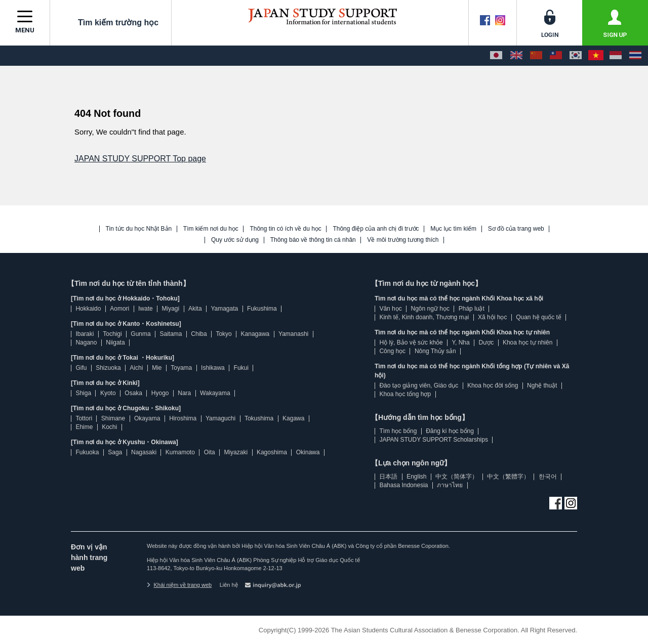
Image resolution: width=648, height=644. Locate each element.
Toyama (181, 368)
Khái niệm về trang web (179, 585)
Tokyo (224, 334)
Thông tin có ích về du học (285, 229)
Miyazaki (236, 452)
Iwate (146, 309)
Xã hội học (492, 317)
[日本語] (496, 56)
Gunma (140, 334)
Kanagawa (255, 334)
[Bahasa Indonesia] (616, 56)
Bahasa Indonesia (403, 485)
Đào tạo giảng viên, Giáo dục (419, 385)
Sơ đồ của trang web (516, 229)
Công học (392, 351)
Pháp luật (472, 309)
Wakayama (215, 393)
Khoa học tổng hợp (405, 394)
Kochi (109, 427)
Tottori (84, 418)
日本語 (388, 477)
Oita (210, 452)
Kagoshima (272, 452)
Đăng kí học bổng (450, 431)
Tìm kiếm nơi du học (211, 229)
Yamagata (224, 309)
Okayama (147, 418)
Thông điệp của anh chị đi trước (376, 229)
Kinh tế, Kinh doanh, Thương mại (424, 317)
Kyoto (108, 393)
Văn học (390, 309)
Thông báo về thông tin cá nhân (313, 240)
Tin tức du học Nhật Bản (139, 229)
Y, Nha (461, 342)
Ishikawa (213, 368)
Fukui (241, 368)
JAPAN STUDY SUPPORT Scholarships (434, 440)
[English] (516, 56)
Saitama (171, 334)
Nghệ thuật (542, 385)
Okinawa (308, 452)
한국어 (548, 477)
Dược (486, 342)
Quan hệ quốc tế (539, 317)
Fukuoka (87, 452)
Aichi (136, 368)
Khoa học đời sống (493, 385)
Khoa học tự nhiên (528, 342)
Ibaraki (85, 334)
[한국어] (576, 56)
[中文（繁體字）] (556, 56)
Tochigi (112, 334)
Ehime (84, 427)
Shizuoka (108, 368)
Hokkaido (88, 309)
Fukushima (262, 309)
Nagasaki (144, 452)
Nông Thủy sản (435, 351)
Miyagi (170, 309)
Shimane (113, 418)
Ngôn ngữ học (430, 309)
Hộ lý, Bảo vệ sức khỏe (411, 342)
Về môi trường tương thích (403, 240)
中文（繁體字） (508, 477)
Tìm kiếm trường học (111, 22)
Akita (195, 309)
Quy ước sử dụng (235, 240)
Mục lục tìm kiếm (453, 229)
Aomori (119, 309)
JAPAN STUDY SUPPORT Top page (140, 159)
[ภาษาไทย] (635, 56)
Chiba (199, 334)
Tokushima (259, 418)
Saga (115, 452)
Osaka (133, 393)
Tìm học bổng (398, 431)
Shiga (83, 393)
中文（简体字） (457, 477)
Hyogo (160, 393)
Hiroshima (183, 418)
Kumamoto (180, 452)
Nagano (86, 342)
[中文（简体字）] (536, 56)
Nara (184, 393)
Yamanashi (293, 334)
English (416, 477)
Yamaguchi (220, 418)
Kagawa (293, 418)
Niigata (115, 342)
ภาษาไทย (450, 485)
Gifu (81, 368)
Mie (157, 368)
